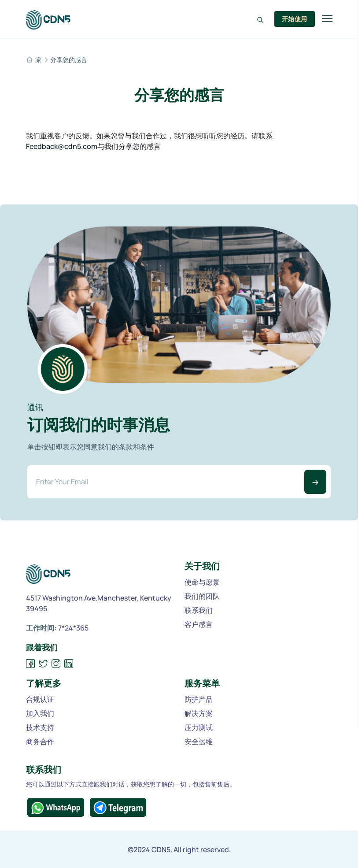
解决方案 (199, 713)
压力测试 (199, 727)
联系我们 (199, 610)
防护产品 (199, 699)
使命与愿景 (202, 582)
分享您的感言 (69, 60)
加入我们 (40, 713)
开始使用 (295, 19)
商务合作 (40, 742)
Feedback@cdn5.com (62, 146)
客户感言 (199, 624)
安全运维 (199, 742)
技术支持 (40, 727)
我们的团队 (202, 596)
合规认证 (40, 699)
